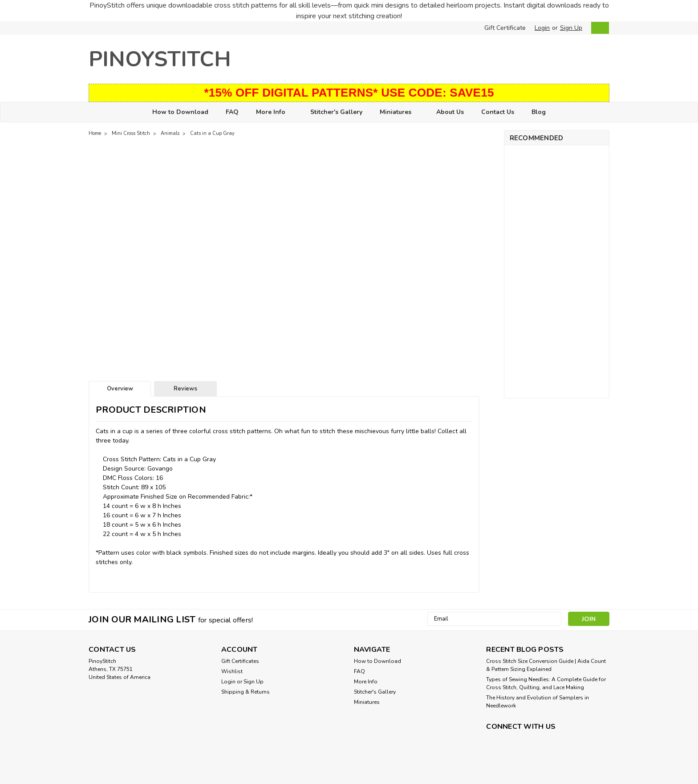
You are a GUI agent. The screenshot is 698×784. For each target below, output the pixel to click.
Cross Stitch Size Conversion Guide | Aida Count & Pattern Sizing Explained (546, 665)
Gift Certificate (505, 28)
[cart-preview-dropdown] (598, 28)
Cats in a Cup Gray (212, 133)
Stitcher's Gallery (336, 112)
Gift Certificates (240, 661)
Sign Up (571, 28)
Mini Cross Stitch (131, 133)
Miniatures (399, 112)
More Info (274, 112)
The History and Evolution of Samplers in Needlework (538, 702)
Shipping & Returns (246, 692)
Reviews (185, 389)
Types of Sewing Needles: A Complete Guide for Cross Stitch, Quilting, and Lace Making (546, 683)
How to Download (180, 112)
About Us (450, 112)
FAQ (232, 112)
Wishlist (232, 671)
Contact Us (498, 112)
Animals (170, 133)
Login (542, 28)
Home (95, 133)
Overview (120, 389)
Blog (539, 112)
